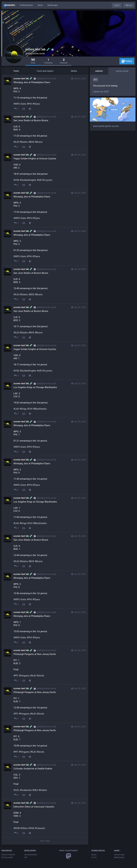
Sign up (129, 5)
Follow (127, 61)
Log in (117, 5)
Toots (16, 71)
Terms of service (8, 855)
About (40, 5)
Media (74, 71)
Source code (119, 855)
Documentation (31, 855)
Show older (45, 841)
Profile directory (26, 5)
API (26, 857)
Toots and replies (45, 71)
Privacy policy (7, 857)
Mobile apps (53, 5)
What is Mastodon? (68, 851)
